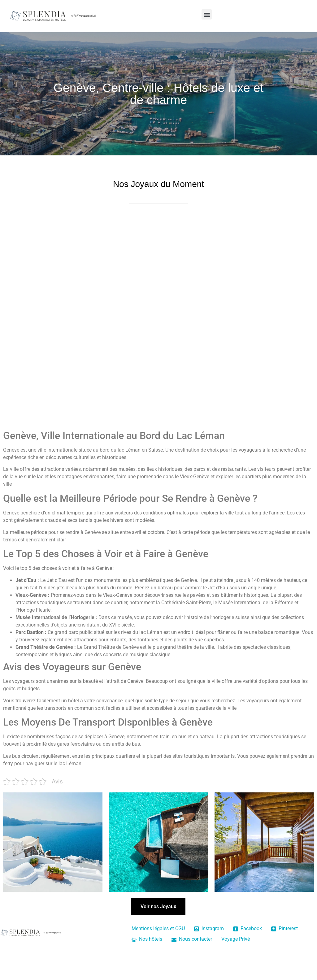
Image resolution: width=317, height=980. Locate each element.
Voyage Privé (236, 939)
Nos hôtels (147, 939)
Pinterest (284, 928)
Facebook (248, 928)
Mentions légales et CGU (158, 928)
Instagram (209, 928)
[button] (207, 14)
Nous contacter (192, 939)
